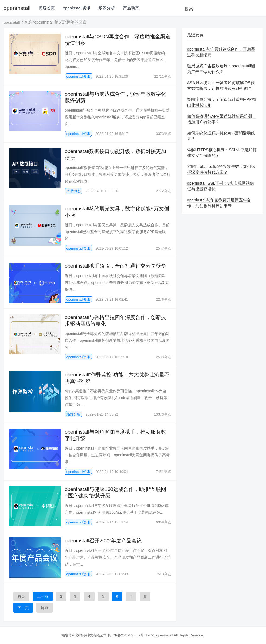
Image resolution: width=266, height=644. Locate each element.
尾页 (45, 608)
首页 (21, 596)
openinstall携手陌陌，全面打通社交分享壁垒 (116, 266)
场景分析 (107, 8)
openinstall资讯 (77, 8)
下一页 (23, 608)
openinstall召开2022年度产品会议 (103, 541)
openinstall (17, 8)
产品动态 (131, 8)
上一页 (43, 596)
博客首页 (47, 8)
